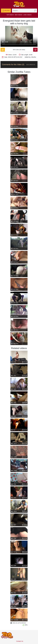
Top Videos (10, 15)
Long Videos (27, 15)
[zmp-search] (24, 11)
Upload (6, 11)
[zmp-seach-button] (35, 11)
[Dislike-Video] (35, 50)
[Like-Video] (3, 50)
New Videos (19, 15)
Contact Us (20, 641)
